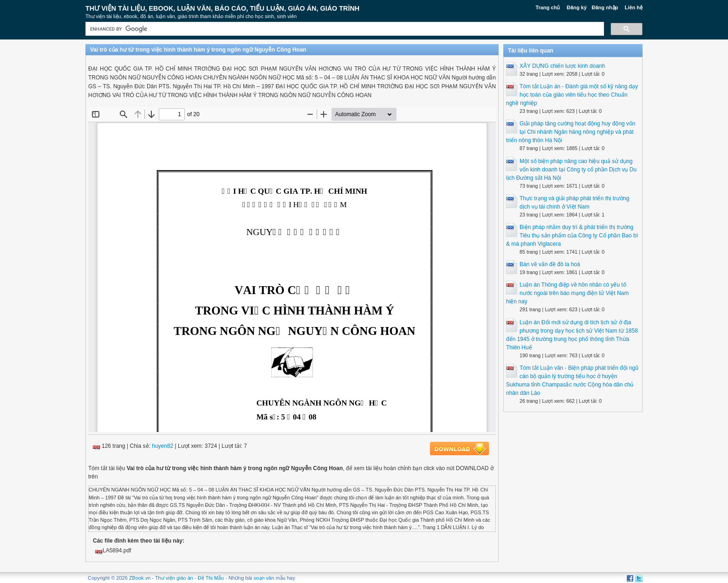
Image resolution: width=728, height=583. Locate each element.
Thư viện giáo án (174, 578)
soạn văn (264, 578)
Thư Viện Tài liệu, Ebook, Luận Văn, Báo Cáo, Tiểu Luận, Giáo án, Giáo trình (222, 8)
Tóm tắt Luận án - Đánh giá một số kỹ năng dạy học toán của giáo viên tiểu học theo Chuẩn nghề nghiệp (572, 95)
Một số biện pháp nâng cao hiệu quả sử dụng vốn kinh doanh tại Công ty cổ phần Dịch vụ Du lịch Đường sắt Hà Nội (571, 170)
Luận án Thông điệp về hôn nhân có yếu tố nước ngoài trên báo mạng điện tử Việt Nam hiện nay (567, 293)
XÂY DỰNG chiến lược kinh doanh (562, 66)
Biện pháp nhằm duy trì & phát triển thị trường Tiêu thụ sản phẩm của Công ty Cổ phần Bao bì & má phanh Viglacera (572, 236)
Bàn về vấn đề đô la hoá (550, 264)
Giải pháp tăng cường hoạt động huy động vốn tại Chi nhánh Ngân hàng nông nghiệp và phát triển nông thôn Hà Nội (571, 132)
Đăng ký (577, 7)
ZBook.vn (140, 578)
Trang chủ (548, 7)
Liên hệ (634, 7)
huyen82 (162, 446)
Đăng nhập (605, 7)
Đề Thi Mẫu (211, 578)
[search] (344, 29)
